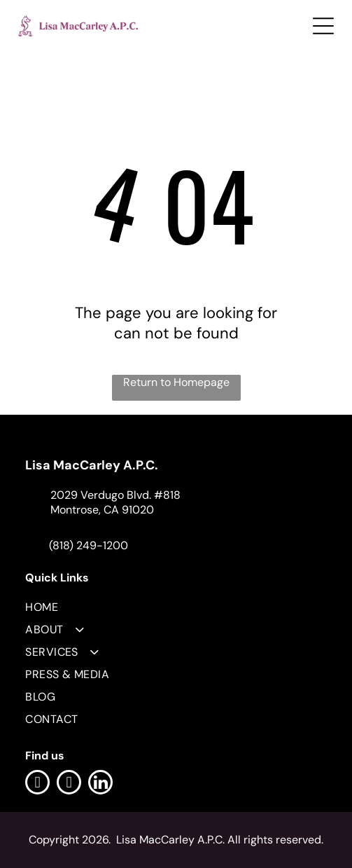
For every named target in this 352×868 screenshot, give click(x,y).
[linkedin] (100, 784)
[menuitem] (176, 603)
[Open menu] (323, 26)
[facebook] (37, 784)
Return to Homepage (176, 382)
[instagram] (69, 784)
